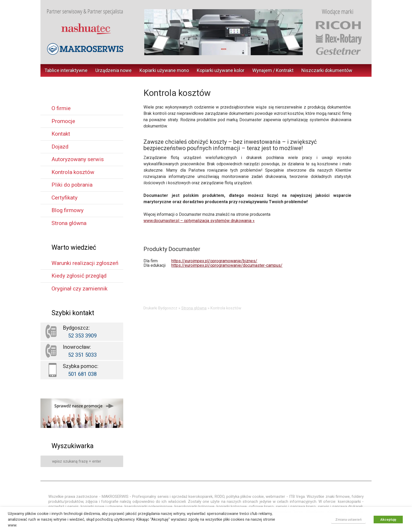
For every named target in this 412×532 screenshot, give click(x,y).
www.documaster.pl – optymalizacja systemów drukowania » (199, 221)
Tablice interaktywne (66, 70)
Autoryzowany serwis (78, 159)
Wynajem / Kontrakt (273, 70)
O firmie (61, 108)
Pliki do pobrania (72, 185)
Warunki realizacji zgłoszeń (85, 263)
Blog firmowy (68, 210)
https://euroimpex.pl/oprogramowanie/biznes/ (214, 261)
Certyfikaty (65, 198)
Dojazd (60, 147)
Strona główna (194, 308)
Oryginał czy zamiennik (79, 289)
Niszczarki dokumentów (327, 70)
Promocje (63, 121)
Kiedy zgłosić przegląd (79, 276)
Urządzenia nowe (114, 70)
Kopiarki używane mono (164, 70)
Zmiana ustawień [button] (348, 520)
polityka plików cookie (245, 497)
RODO (220, 497)
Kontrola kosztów (73, 172)
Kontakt (61, 134)
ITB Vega (297, 497)
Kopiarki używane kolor (221, 70)
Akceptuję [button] (388, 520)
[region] (223, 32)
